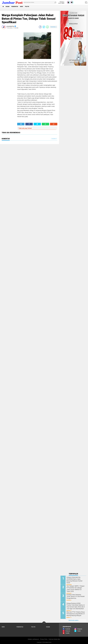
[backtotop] (44, 623)
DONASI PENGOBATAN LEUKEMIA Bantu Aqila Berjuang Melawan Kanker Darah (74, 580)
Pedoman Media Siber (54, 639)
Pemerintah (15, 7)
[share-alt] (21, 124)
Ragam (8, 7)
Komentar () (53, 27)
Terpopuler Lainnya (73, 620)
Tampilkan (54, 139)
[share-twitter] (44, 27)
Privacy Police (44, 639)
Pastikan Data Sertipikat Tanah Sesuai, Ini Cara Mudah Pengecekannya (76, 596)
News (22, 7)
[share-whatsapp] (47, 27)
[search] (40, 2)
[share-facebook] (40, 27)
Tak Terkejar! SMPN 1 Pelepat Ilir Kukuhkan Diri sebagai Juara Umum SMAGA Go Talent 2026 (75, 589)
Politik (27, 7)
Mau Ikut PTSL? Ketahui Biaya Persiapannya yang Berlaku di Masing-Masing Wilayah (76, 614)
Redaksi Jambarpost (33, 639)
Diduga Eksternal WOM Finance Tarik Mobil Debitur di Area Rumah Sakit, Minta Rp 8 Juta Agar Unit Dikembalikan (76, 606)
